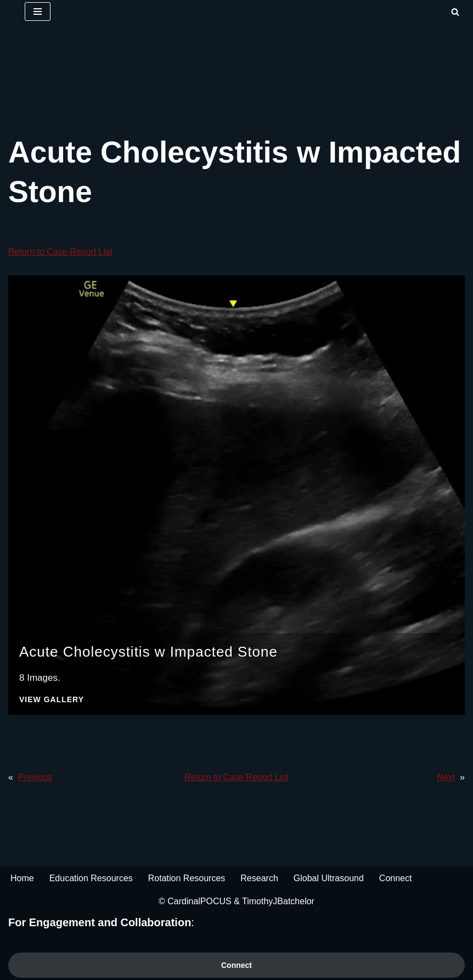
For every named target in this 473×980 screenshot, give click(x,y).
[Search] (455, 12)
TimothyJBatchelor (278, 901)
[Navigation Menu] (38, 12)
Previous (35, 777)
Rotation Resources (187, 878)
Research (259, 878)
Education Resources (91, 878)
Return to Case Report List (60, 252)
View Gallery (52, 700)
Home (22, 878)
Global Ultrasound (329, 878)
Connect (396, 878)
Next (446, 777)
